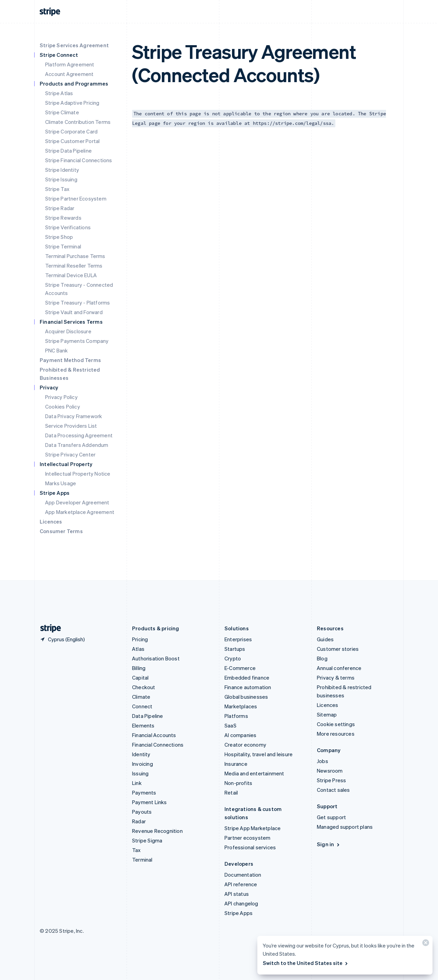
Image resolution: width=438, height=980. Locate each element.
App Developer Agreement (77, 502)
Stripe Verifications (68, 227)
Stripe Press (331, 780)
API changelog (241, 903)
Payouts (142, 812)
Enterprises (238, 639)
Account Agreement (69, 74)
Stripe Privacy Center (70, 454)
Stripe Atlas (59, 93)
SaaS (230, 725)
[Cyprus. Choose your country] (62, 639)
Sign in (329, 844)
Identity (141, 754)
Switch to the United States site (306, 963)
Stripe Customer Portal (72, 141)
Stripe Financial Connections (79, 160)
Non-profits (238, 783)
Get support (331, 817)
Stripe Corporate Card (71, 131)
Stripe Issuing (61, 179)
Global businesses (246, 697)
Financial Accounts (154, 735)
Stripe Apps (239, 913)
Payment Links (150, 802)
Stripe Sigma (147, 840)
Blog (322, 658)
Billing (139, 668)
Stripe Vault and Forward (74, 312)
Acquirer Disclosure (68, 331)
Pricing (140, 639)
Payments (144, 792)
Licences (51, 521)
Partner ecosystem (247, 838)
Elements (143, 725)
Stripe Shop (59, 237)
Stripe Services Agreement (74, 45)
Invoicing (143, 764)
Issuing (140, 773)
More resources (336, 734)
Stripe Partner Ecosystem (76, 198)
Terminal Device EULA (71, 275)
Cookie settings (336, 724)
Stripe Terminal (63, 246)
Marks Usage (61, 483)
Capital (140, 678)
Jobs (323, 761)
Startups (235, 649)
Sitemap (327, 714)
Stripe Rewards (63, 218)
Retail (231, 792)
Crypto (233, 658)
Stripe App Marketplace (253, 828)
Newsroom (330, 771)
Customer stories (338, 649)
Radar (139, 821)
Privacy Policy (61, 397)
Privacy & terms (336, 678)
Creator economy (245, 745)
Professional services (250, 847)
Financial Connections (158, 745)
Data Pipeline (148, 716)
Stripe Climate (62, 112)
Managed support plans (345, 827)
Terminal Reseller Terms (74, 266)
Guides (325, 639)
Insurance (236, 764)
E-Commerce (240, 668)
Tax (137, 850)
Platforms (236, 716)
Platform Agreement (70, 64)
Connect (142, 706)
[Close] (425, 944)
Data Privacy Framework (74, 416)
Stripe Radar (60, 208)
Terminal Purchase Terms (75, 256)
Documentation (243, 875)
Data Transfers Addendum (77, 445)
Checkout (144, 687)
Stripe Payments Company (77, 341)
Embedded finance (247, 678)
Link (137, 783)
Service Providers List (71, 426)
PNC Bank (57, 350)
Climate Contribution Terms (78, 122)
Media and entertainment (254, 773)
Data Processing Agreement (79, 435)
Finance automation (248, 687)
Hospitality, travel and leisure (259, 754)
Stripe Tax (57, 189)
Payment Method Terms (70, 360)
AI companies (240, 735)
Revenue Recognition (157, 831)
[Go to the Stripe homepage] (48, 628)
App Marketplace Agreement (80, 512)
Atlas (138, 649)
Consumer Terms (61, 531)
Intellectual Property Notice (78, 474)
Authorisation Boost (156, 658)
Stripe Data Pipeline (68, 151)
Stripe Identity (62, 170)
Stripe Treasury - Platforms (78, 302)
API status (237, 894)
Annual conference (339, 668)
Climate (141, 697)
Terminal (142, 860)
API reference (241, 884)
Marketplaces (241, 706)
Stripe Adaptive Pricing (72, 103)
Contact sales (333, 790)
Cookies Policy (63, 407)
